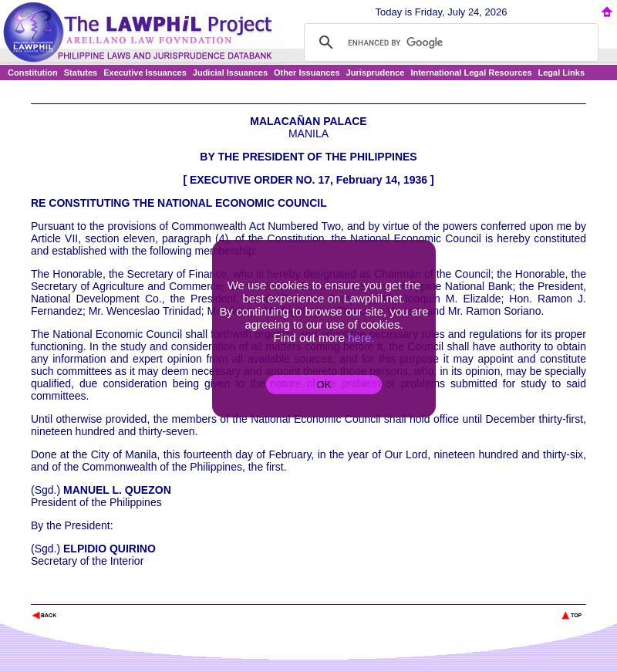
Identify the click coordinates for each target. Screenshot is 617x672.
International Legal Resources (471, 73)
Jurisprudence (376, 73)
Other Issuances (307, 73)
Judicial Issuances (230, 73)
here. (361, 338)
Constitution (33, 73)
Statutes (81, 73)
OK (324, 385)
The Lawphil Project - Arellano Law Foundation (111, 594)
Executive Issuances (145, 73)
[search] (449, 42)
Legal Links (562, 73)
